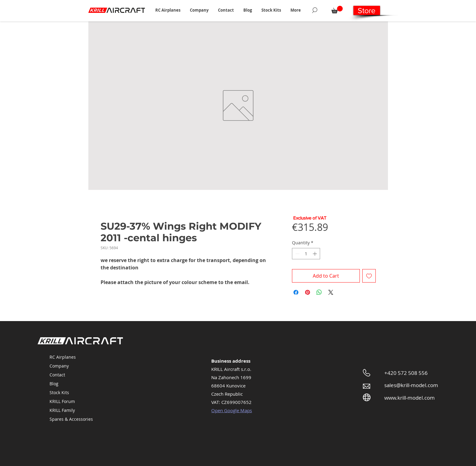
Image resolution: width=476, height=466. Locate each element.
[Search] (315, 10)
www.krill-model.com (410, 398)
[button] (168, 10)
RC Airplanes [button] (63, 357)
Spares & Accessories (71, 419)
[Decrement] (297, 254)
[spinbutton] (306, 254)
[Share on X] (331, 292)
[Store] (367, 10)
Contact (57, 375)
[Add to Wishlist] (369, 276)
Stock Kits (59, 392)
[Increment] (315, 254)
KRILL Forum (62, 401)
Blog (54, 384)
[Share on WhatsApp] (319, 292)
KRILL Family (62, 410)
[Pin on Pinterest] (308, 292)
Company (59, 366)
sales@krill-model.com (411, 385)
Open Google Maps (232, 410)
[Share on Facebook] (296, 292)
